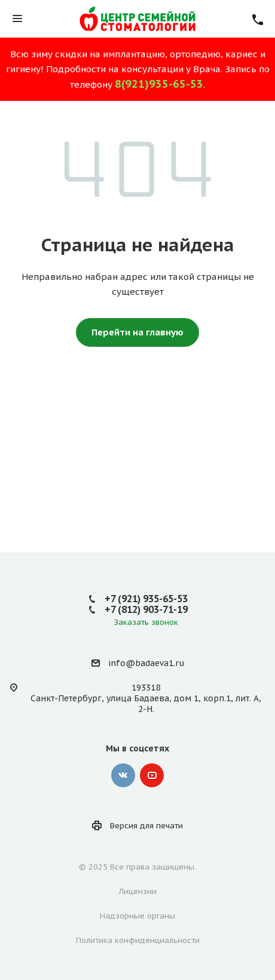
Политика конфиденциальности (138, 940)
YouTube (152, 775)
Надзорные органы (137, 916)
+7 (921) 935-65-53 (146, 599)
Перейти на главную (137, 332)
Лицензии (138, 891)
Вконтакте (123, 775)
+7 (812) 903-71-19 (146, 609)
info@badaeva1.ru (146, 663)
